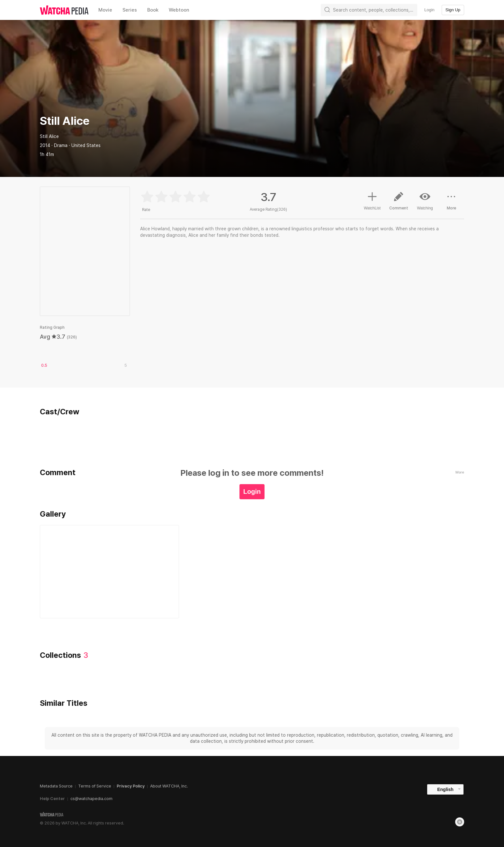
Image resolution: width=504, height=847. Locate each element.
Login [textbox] (429, 10)
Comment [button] (399, 203)
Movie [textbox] (105, 10)
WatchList (372, 200)
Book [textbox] (153, 10)
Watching (425, 201)
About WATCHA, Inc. (169, 786)
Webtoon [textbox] (179, 10)
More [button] (451, 203)
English (445, 789)
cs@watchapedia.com (91, 799)
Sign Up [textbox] (453, 10)
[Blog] (460, 822)
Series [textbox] (130, 10)
